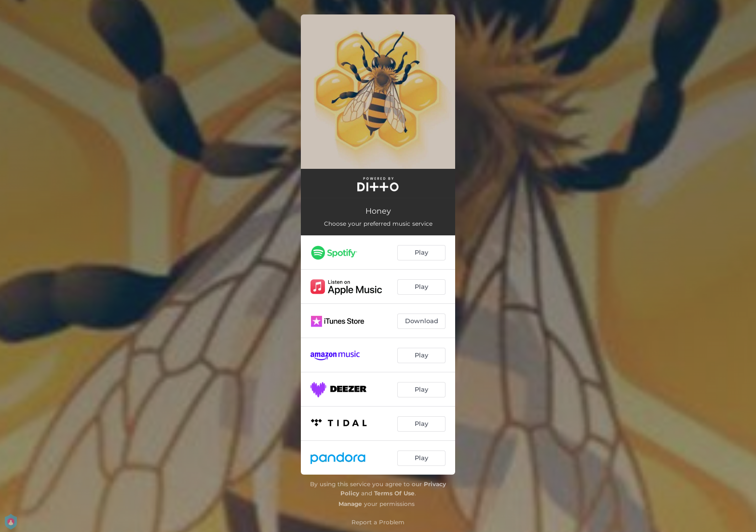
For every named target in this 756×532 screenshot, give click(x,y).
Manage (350, 504)
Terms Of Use (394, 493)
